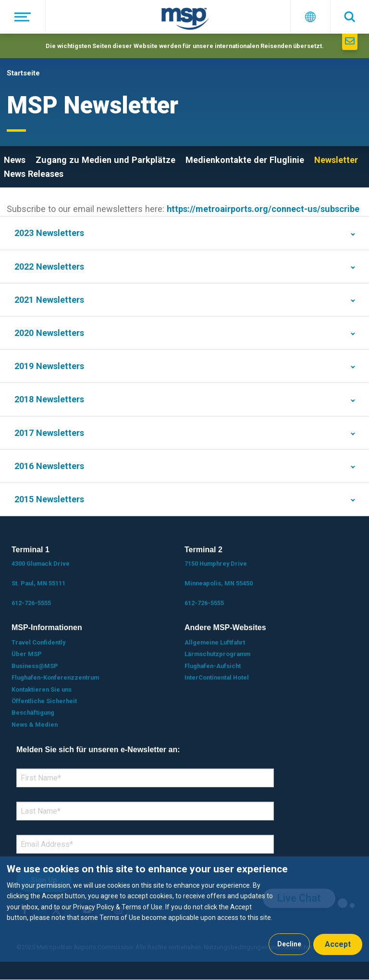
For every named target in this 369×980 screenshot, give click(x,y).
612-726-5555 (31, 603)
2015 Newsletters (49, 499)
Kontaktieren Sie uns (42, 689)
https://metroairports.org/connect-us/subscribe (263, 209)
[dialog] (184, 909)
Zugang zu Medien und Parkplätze (105, 160)
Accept (338, 944)
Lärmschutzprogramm (217, 654)
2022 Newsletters (49, 267)
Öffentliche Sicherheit (44, 701)
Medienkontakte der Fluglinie (245, 160)
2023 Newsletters (49, 233)
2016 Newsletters (49, 466)
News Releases (34, 174)
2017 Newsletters (49, 433)
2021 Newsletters (49, 300)
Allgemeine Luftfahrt (215, 642)
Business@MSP (35, 666)
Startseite (23, 73)
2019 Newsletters (49, 366)
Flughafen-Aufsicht (213, 666)
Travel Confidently (38, 642)
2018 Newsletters (49, 399)
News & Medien (35, 725)
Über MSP (27, 654)
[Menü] (23, 17)
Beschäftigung (33, 713)
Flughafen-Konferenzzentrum (55, 677)
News (15, 160)
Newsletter (336, 160)
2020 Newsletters (49, 333)
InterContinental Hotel (217, 677)
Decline (289, 944)
